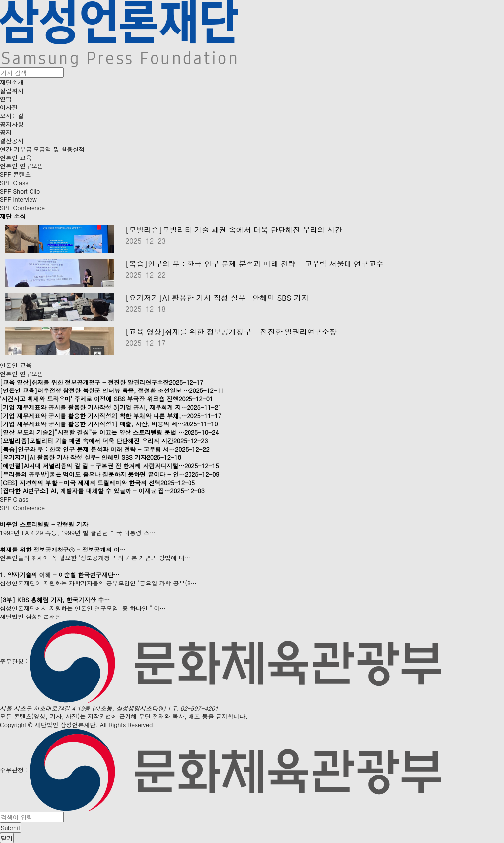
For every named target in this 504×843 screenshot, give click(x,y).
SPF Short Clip (20, 191)
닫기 (7, 838)
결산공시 (12, 141)
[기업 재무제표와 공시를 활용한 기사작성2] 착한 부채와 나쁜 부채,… (111, 415)
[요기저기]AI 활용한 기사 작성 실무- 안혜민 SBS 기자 (217, 298)
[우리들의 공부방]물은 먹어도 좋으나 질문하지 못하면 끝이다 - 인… (110, 474)
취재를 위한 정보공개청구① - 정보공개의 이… (63, 549)
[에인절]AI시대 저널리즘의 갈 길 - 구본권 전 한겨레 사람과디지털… (109, 466)
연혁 (6, 99)
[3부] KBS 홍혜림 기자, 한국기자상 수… (55, 600)
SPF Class (14, 182)
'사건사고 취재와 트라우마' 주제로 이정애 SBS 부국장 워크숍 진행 (107, 399)
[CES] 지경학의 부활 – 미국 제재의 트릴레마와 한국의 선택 (97, 482)
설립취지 (12, 90)
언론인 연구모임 (22, 166)
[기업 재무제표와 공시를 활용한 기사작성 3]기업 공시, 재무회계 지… (111, 407)
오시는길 (12, 115)
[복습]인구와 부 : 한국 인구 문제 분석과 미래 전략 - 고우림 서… (105, 449)
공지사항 (12, 124)
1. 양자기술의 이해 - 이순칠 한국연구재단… (60, 574)
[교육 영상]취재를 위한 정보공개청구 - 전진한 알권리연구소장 (231, 332)
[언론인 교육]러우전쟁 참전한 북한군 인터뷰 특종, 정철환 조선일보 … (112, 390)
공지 (6, 132)
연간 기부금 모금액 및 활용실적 (42, 149)
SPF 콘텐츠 (16, 174)
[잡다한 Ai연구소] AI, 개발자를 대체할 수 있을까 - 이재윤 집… (102, 491)
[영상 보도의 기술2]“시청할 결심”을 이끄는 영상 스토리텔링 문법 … (109, 432)
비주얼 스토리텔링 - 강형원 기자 (44, 524)
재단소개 (12, 82)
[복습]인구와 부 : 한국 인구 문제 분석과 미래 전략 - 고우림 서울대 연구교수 (254, 264)
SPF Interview (18, 199)
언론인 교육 (16, 157)
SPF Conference (22, 208)
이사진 (9, 107)
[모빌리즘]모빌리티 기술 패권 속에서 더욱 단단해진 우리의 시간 (234, 230)
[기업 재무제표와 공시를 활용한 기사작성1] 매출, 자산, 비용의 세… (109, 424)
